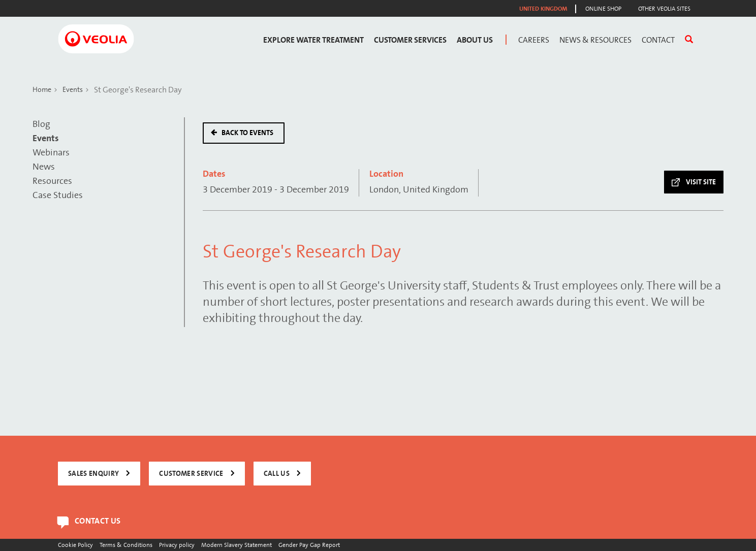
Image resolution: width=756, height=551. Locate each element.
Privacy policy (177, 545)
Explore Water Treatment (313, 40)
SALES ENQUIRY (93, 474)
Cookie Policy (75, 545)
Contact (658, 40)
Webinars (51, 153)
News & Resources (595, 40)
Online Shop (603, 9)
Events (73, 90)
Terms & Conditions (126, 545)
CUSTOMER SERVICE (191, 474)
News (44, 167)
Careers (534, 40)
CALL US (277, 474)
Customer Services (410, 40)
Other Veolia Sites (664, 9)
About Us (475, 40)
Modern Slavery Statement (237, 545)
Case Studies (58, 195)
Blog (41, 124)
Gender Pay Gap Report (309, 545)
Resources (52, 181)
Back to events (247, 133)
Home (42, 90)
